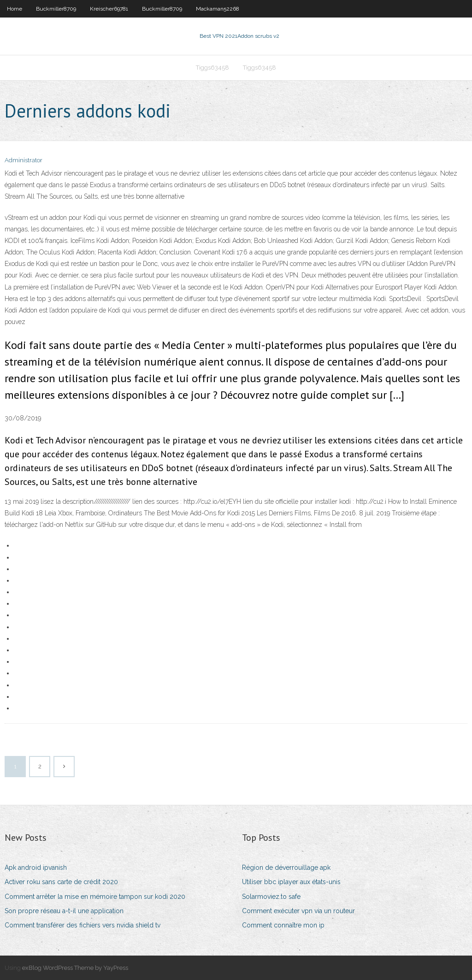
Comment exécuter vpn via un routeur (298, 911)
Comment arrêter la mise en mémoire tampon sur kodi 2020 (95, 897)
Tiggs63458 (212, 68)
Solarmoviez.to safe (271, 897)
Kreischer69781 (109, 9)
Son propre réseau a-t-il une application (64, 911)
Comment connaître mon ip (283, 925)
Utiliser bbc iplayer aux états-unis (291, 882)
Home (15, 9)
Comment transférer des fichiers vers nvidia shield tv (83, 925)
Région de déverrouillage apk (286, 868)
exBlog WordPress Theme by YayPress (75, 968)
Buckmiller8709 (56, 9)
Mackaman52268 (218, 9)
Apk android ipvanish (36, 868)
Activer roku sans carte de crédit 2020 (61, 882)
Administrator (24, 160)
